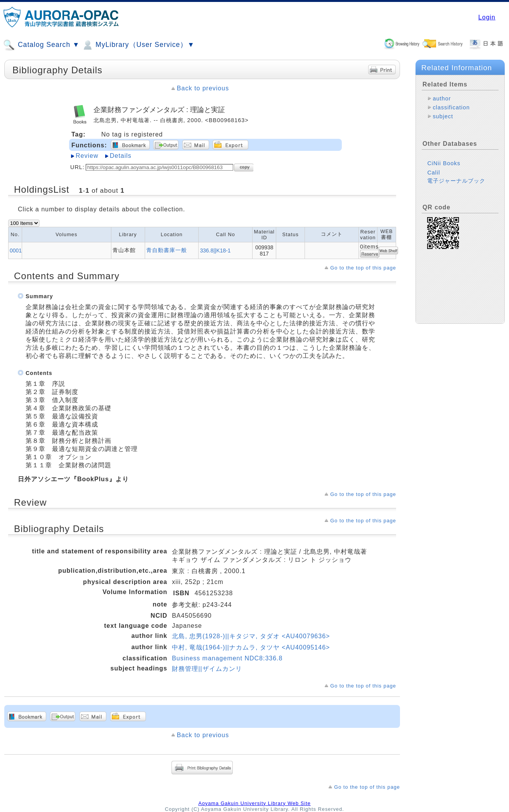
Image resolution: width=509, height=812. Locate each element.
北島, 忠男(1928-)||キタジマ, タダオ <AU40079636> (251, 636)
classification (451, 107)
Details (121, 156)
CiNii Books (444, 163)
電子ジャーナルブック (456, 181)
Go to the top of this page (363, 268)
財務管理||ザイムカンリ (207, 669)
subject (443, 116)
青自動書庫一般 (167, 250)
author (442, 98)
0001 (16, 251)
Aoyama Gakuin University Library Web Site (254, 803)
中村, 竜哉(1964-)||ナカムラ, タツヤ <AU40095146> (251, 647)
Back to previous (203, 88)
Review (87, 156)
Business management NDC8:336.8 (227, 658)
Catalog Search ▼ (41, 45)
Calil (434, 173)
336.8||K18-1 (215, 251)
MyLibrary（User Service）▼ (138, 45)
